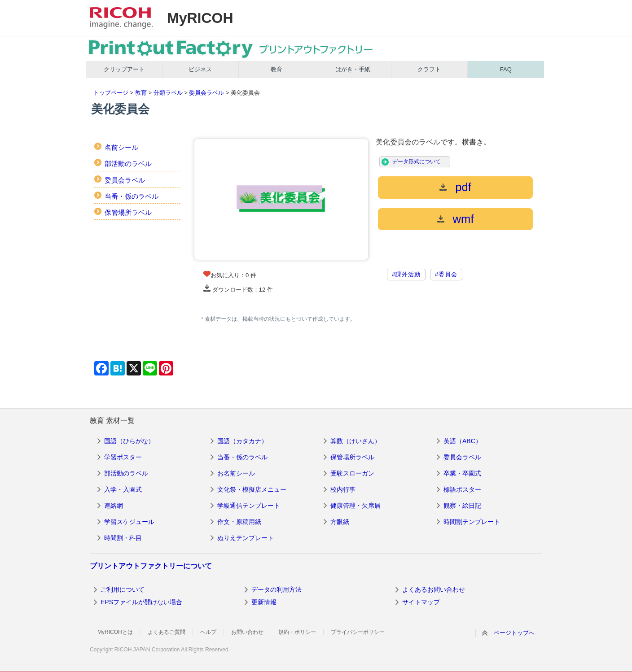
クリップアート (124, 69)
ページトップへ (514, 633)
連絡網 (114, 506)
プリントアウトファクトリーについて (151, 566)
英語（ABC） (463, 441)
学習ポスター (123, 457)
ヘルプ (208, 632)
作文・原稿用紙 (239, 522)
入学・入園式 (123, 489)
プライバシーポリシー (358, 632)
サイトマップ (421, 602)
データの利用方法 (276, 589)
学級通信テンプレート (249, 506)
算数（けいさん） (355, 441)
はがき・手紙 (353, 69)
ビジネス (200, 69)
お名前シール (236, 473)
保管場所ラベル (128, 212)
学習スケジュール (129, 522)
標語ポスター (462, 489)
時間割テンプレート (472, 522)
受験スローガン (352, 473)
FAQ (506, 69)
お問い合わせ (247, 632)
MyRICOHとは (115, 632)
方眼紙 (340, 522)
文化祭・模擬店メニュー (252, 489)
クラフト (429, 69)
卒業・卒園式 (462, 473)
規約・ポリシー (297, 632)
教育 (276, 69)
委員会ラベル (206, 93)
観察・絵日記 (462, 506)
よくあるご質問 (167, 632)
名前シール (121, 147)
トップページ (111, 93)
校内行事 (343, 489)
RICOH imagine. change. (121, 18)
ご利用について (123, 589)
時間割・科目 (123, 538)
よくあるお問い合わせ (434, 589)
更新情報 (264, 602)
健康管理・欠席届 (355, 506)
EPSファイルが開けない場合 (141, 602)
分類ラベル (168, 93)
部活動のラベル (128, 164)
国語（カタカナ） (242, 441)
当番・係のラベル (132, 196)
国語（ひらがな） (129, 441)
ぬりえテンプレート (246, 538)
